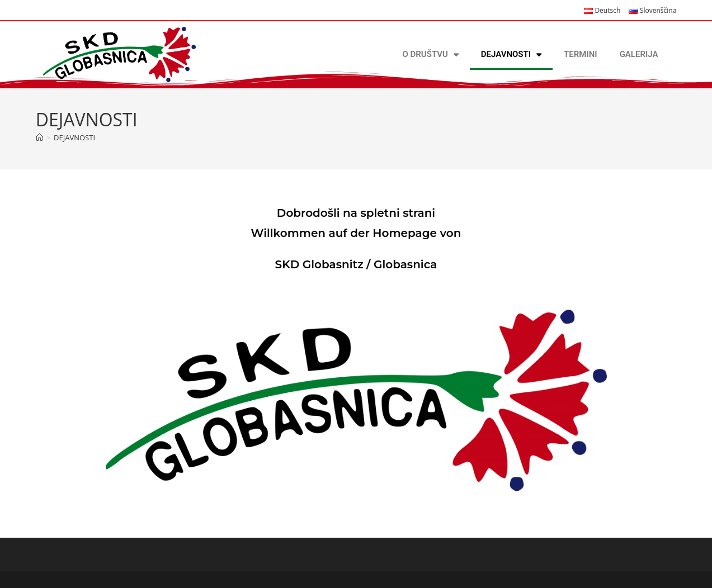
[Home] (39, 137)
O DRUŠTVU (431, 54)
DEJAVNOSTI (511, 54)
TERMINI (581, 54)
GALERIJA (639, 54)
